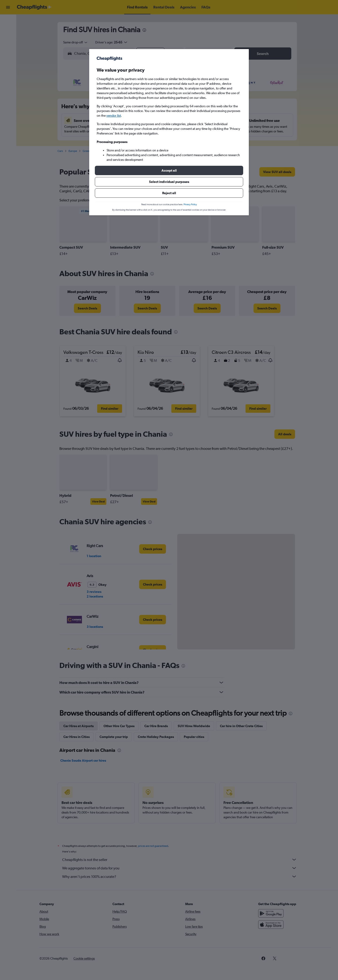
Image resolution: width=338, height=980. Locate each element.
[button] (169, 170)
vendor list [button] (114, 116)
